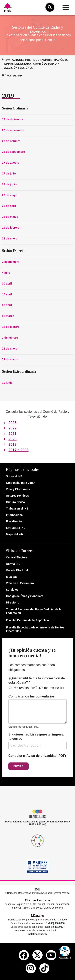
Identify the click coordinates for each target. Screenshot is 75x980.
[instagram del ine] (31, 968)
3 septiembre (11, 262)
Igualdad (12, 577)
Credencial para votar (20, 483)
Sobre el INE (14, 476)
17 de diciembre (13, 119)
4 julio (6, 273)
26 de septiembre (13, 152)
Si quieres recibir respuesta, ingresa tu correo (36, 737)
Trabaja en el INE (17, 509)
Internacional (15, 515)
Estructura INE (16, 528)
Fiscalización (15, 521)
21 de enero (10, 238)
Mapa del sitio (15, 534)
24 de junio (9, 184)
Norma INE (13, 564)
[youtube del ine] (51, 955)
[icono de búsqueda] (50, 7)
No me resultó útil (52, 688)
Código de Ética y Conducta (25, 596)
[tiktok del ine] (44, 968)
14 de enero (10, 359)
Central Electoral (17, 557)
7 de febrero (10, 338)
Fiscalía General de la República (27, 620)
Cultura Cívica (15, 502)
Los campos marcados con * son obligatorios (32, 667)
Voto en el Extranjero (20, 583)
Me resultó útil (24, 688)
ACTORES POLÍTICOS (25, 60)
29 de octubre (11, 141)
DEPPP (17, 76)
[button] (66, 7)
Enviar (18, 766)
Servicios (12, 590)
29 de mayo (10, 195)
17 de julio (9, 173)
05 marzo (8, 316)
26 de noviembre (13, 130)
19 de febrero (11, 228)
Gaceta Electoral (17, 570)
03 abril (7, 305)
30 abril (7, 284)
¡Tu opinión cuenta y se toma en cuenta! (32, 653)
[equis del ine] (37, 955)
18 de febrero (11, 327)
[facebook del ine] (24, 955)
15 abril (7, 294)
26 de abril (9, 206)
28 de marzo (10, 217)
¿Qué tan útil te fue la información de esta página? (37, 680)
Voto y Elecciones (18, 489)
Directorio (13, 602)
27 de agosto (11, 163)
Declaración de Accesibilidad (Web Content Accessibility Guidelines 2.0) (37, 823)
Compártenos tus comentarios (31, 696)
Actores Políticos (17, 496)
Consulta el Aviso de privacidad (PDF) (37, 756)
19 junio (7, 383)
